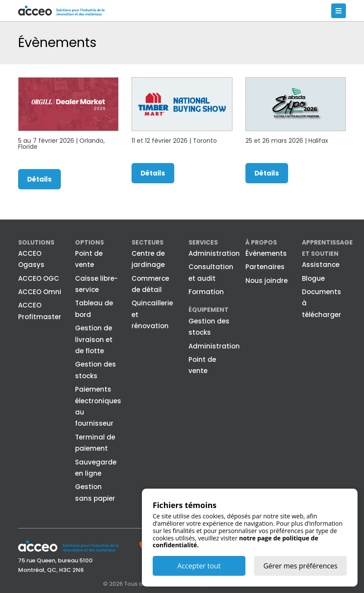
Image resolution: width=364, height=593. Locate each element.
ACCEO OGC (39, 278)
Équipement (209, 310)
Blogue (313, 278)
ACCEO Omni (40, 292)
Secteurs (147, 242)
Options (89, 242)
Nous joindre (267, 281)
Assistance (321, 265)
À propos (261, 242)
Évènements (266, 253)
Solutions (36, 242)
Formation (206, 292)
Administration (214, 253)
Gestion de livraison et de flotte (94, 339)
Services (203, 242)
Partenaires (265, 267)
